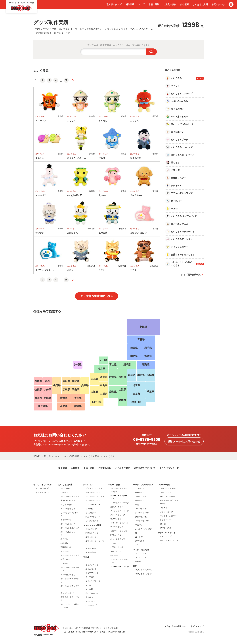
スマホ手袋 (140, 541)
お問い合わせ (218, 4)
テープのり (90, 577)
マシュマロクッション (95, 496)
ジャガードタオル (143, 513)
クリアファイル (92, 573)
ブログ (141, 4)
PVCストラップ (92, 533)
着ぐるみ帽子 (66, 505)
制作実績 (130, 4)
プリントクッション (94, 488)
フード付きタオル (143, 521)
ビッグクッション (93, 500)
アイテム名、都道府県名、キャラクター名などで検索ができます (118, 45)
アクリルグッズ (117, 527)
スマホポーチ (91, 552)
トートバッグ (141, 496)
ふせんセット (91, 569)
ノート (88, 561)
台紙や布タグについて (145, 468)
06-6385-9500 (147, 440)
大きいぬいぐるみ (68, 500)
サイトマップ (197, 626)
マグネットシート (118, 519)
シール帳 (89, 589)
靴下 (137, 533)
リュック (64, 563)
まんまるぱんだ (42, 493)
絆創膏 (138, 562)
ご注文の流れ (170, 4)
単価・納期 (154, 4)
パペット (64, 493)
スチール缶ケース (118, 515)
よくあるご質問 (200, 4)
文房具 (86, 557)
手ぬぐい (139, 525)
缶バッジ (114, 555)
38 (66, 80)
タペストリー (116, 551)
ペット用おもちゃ (68, 509)
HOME (36, 456)
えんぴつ (89, 597)
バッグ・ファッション (143, 485)
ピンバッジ (115, 543)
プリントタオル (142, 509)
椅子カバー (65, 559)
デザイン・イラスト (167, 533)
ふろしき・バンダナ (143, 529)
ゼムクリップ (91, 605)
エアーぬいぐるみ (68, 575)
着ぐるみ (64, 539)
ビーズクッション (93, 493)
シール (88, 585)
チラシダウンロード (169, 468)
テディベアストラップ (70, 555)
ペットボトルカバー (168, 516)
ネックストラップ (118, 539)
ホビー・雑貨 (114, 485)
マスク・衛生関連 (141, 550)
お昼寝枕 (89, 509)
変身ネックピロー (93, 517)
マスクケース (141, 553)
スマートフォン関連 (92, 525)
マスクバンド (141, 558)
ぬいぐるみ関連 (92, 456)
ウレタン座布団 (92, 521)
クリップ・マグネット (120, 523)
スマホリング (91, 529)
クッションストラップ (120, 511)
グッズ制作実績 (72, 456)
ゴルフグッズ (166, 493)
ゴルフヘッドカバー (168, 488)
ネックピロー (91, 513)
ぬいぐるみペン (92, 593)
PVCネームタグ (117, 535)
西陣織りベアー (67, 547)
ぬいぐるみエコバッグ (70, 528)
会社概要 (184, 4)
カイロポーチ (66, 520)
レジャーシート (166, 520)
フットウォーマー (93, 505)
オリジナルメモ (92, 565)
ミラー (138, 545)
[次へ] (73, 80)
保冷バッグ (140, 500)
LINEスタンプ (166, 536)
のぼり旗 (64, 543)
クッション (88, 485)
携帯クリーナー (92, 537)
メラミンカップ (166, 512)
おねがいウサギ (42, 488)
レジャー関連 (164, 485)
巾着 (137, 505)
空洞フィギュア (117, 507)
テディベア (65, 551)
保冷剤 (163, 524)
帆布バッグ (140, 493)
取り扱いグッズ (114, 4)
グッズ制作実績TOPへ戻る (97, 296)
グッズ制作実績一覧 (191, 275)
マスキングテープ (93, 581)
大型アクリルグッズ (119, 531)
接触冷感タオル (142, 517)
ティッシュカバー (68, 593)
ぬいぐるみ (109, 456)
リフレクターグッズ (143, 570)
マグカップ (165, 508)
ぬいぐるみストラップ (70, 496)
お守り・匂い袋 (117, 547)
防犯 (135, 566)
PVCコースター (166, 528)
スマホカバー (91, 548)
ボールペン (90, 601)
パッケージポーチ (167, 496)
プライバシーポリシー (175, 626)
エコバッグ (140, 488)
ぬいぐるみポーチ (68, 524)
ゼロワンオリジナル (42, 485)
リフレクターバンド (143, 574)
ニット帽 (139, 537)
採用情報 (63, 468)
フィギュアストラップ (120, 503)
